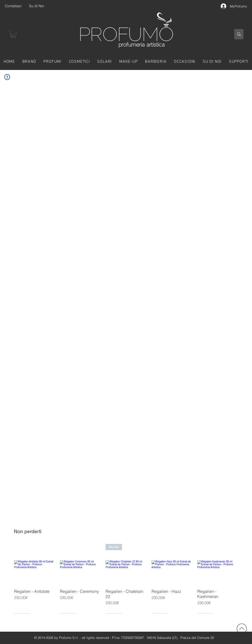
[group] (126, 579)
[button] (13, 34)
